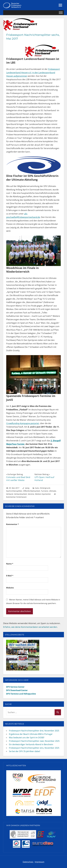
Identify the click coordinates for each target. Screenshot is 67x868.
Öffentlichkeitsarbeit (32, 491)
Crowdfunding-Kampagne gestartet (23, 423)
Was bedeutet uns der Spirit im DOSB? (27, 738)
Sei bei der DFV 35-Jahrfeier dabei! (25, 751)
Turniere (45, 491)
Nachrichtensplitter (14, 491)
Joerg (27, 488)
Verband (10, 494)
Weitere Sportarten (43, 494)
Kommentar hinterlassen (16, 497)
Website (10, 588)
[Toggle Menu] (61, 13)
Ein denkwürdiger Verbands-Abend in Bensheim (31, 744)
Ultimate (53, 491)
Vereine (31, 494)
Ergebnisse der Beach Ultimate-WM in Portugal (31, 734)
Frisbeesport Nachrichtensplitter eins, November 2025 (34, 748)
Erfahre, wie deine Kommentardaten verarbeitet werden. (30, 627)
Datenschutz (28, 862)
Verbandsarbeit (20, 494)
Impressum (40, 862)
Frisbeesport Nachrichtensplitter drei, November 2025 (34, 731)
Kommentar (12, 524)
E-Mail (10, 576)
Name (10, 564)
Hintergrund (45, 488)
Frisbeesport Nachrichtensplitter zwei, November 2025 (34, 741)
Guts (37, 488)
